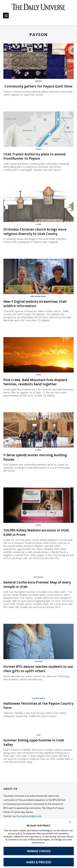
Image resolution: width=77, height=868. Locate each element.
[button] (70, 822)
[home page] (39, 8)
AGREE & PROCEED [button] (39, 862)
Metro (38, 81)
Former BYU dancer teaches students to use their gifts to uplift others (37, 671)
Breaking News (38, 300)
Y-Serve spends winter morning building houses (37, 460)
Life (38, 737)
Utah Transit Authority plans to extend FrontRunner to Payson (36, 160)
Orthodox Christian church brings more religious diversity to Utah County (37, 235)
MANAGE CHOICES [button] (39, 851)
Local (38, 153)
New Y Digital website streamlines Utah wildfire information (37, 307)
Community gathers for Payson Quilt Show (34, 88)
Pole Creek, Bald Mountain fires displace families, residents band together (37, 385)
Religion (38, 580)
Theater (39, 664)
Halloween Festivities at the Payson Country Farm (33, 708)
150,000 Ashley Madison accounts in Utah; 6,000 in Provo (38, 535)
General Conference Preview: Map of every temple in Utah (34, 587)
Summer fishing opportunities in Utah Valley (35, 745)
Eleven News (38, 701)
